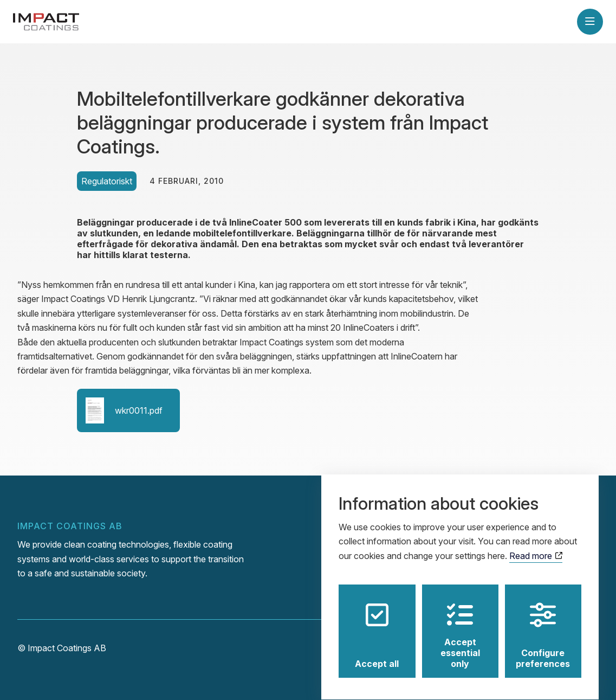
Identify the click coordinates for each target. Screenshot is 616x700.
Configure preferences (543, 626)
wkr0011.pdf (124, 410)
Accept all (377, 626)
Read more (536, 546)
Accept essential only (460, 626)
